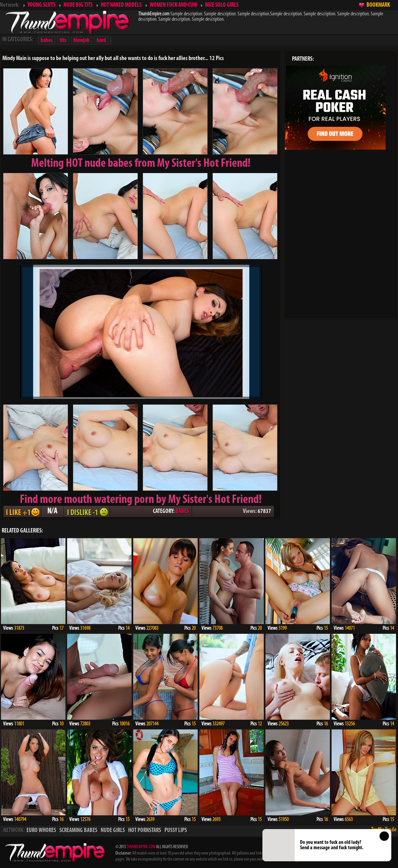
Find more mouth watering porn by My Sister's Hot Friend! (141, 500)
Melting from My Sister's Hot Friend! (141, 164)
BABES (182, 512)
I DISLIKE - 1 (87, 512)
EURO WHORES (41, 831)
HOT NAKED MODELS (121, 5)
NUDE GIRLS (113, 831)
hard (101, 40)
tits (63, 40)
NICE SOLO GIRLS (222, 5)
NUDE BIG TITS (78, 5)
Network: (10, 5)
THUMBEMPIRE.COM (141, 847)
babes (47, 40)
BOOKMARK (378, 5)
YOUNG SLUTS (41, 5)
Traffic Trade (384, 830)
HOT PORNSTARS (145, 831)
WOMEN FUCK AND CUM (173, 5)
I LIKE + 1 (22, 512)
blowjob (82, 40)
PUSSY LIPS (176, 831)
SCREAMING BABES (78, 831)
